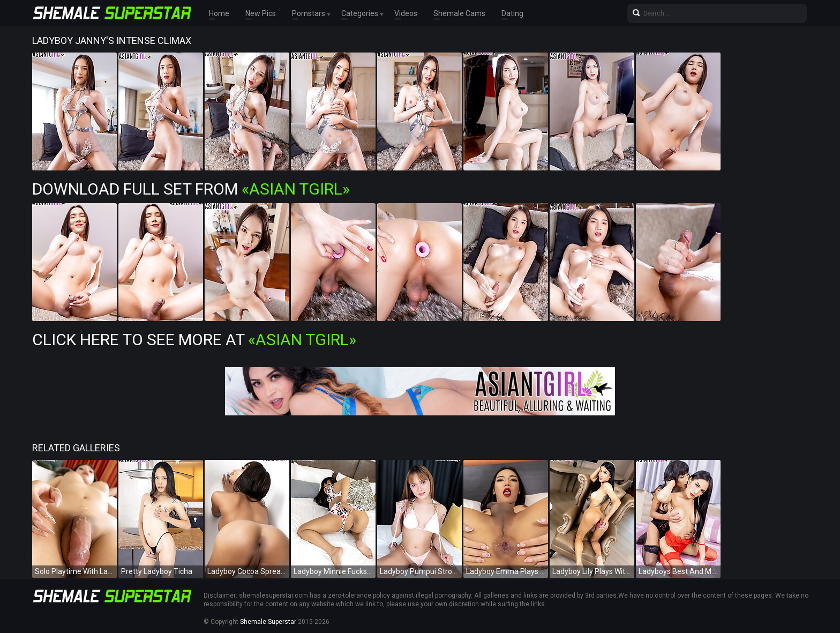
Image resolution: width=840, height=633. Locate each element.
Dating (512, 13)
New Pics (261, 13)
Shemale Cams (459, 13)
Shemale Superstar (268, 622)
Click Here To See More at (194, 340)
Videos (406, 13)
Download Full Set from (191, 189)
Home (219, 13)
